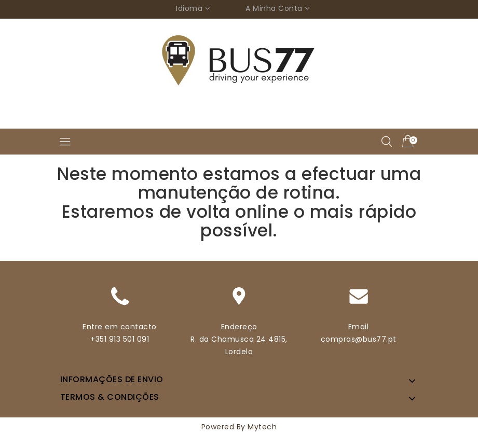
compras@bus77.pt (359, 339)
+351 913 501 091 (120, 339)
